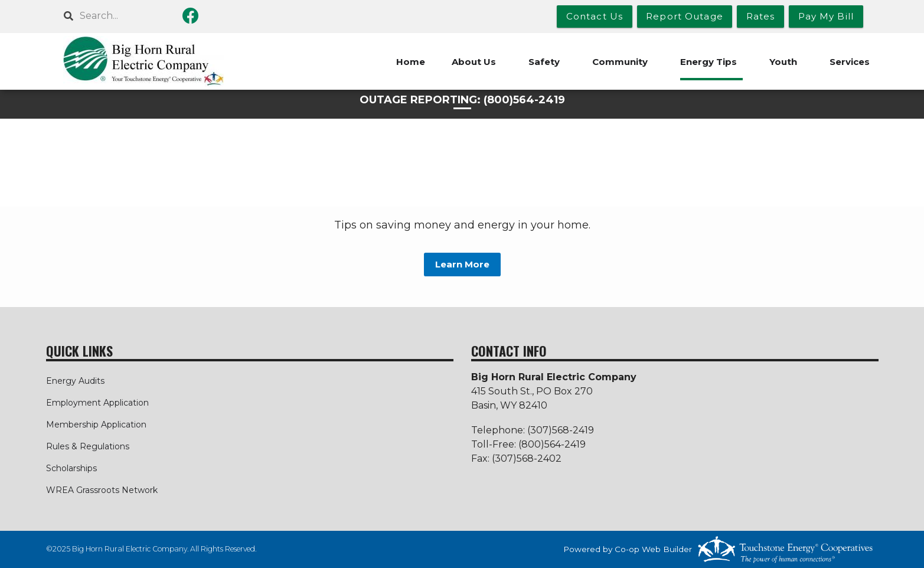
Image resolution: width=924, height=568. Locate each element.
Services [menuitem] (850, 62)
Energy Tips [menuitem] (708, 62)
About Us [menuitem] (474, 62)
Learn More (462, 264)
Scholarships (71, 468)
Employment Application (97, 403)
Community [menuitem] (620, 62)
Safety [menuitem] (544, 62)
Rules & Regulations (88, 446)
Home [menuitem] (411, 62)
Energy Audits (75, 381)
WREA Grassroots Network (102, 490)
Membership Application (96, 425)
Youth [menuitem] (783, 62)
